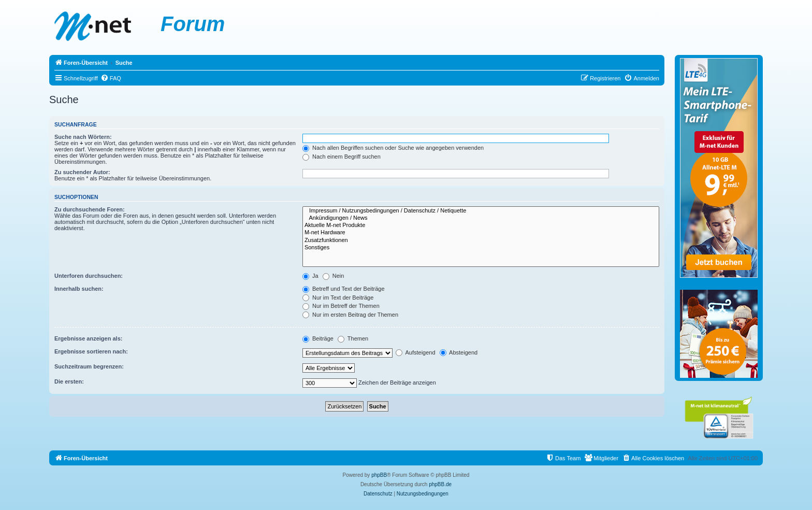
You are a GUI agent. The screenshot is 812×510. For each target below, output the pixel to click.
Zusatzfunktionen (481, 240)
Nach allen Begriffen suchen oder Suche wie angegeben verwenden (393, 148)
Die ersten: (69, 381)
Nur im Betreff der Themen (341, 306)
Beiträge (318, 338)
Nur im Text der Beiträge (338, 297)
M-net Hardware (481, 233)
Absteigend (459, 352)
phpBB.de (440, 484)
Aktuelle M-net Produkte (481, 225)
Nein (334, 276)
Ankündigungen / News (481, 218)
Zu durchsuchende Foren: (90, 209)
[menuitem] (111, 78)
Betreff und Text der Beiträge (344, 289)
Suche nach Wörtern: (83, 137)
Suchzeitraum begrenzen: (89, 366)
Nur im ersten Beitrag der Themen (350, 315)
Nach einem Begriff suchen (342, 157)
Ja (310, 276)
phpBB (379, 475)
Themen (353, 338)
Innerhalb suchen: (79, 289)
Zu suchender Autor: (82, 172)
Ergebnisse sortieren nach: (91, 351)
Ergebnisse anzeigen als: (88, 338)
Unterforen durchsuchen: (89, 276)
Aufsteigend (416, 352)
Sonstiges (481, 248)
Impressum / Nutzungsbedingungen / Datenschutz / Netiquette (481, 211)
